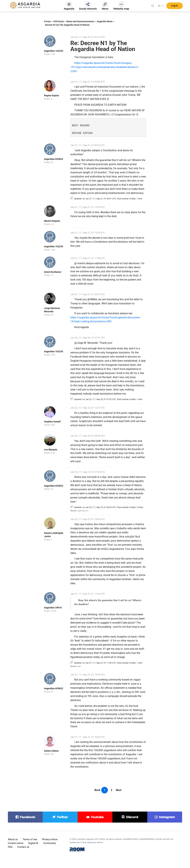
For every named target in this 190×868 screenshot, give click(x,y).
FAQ (10, 847)
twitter (62, 817)
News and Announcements (80, 21)
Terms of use (30, 839)
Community (50, 843)
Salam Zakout (51, 751)
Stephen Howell (52, 422)
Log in (174, 6)
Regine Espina (52, 95)
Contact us (23, 847)
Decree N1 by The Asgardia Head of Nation (67, 25)
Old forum (59, 21)
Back (97, 790)
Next (119, 790)
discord (132, 817)
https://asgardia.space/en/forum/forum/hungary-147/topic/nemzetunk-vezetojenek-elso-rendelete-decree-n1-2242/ (105, 67)
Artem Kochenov (53, 272)
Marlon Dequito (52, 221)
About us (13, 839)
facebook (28, 817)
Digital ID (33, 843)
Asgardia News (105, 21)
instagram (167, 817)
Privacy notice (50, 839)
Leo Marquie (51, 450)
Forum (47, 21)
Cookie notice (16, 843)
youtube (97, 817)
